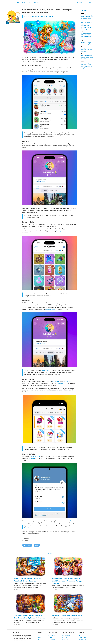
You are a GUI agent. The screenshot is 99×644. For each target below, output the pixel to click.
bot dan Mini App (35, 457)
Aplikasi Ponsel (52, 633)
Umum (39, 635)
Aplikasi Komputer (68, 633)
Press (39, 640)
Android (50, 637)
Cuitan (37, 545)
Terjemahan (82, 637)
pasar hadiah (61, 383)
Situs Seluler (51, 640)
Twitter (88, 2)
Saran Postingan (50, 310)
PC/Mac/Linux (66, 635)
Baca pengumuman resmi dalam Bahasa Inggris (39, 16)
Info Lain (49, 553)
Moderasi (37, 2)
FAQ (17, 2)
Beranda (11, 2)
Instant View (82, 640)
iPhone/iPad (51, 635)
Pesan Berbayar (46, 371)
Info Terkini (84, 10)
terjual (54, 382)
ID (80, 2)
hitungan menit (68, 382)
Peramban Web (67, 640)
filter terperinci (60, 231)
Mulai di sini (28, 528)
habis (58, 382)
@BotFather (31, 458)
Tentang (40, 633)
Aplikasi (24, 2)
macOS (64, 637)
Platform (81, 633)
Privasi (39, 637)
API (30, 2)
